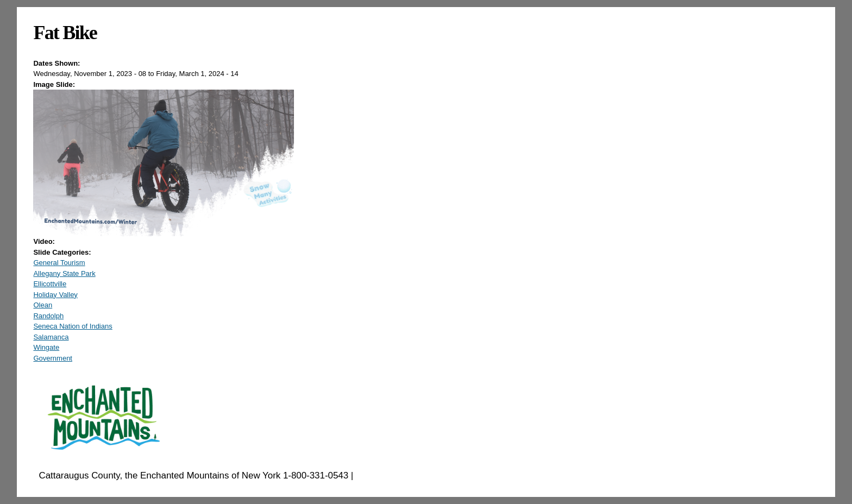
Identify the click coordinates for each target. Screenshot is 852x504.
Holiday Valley (55, 295)
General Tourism (59, 263)
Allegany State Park (64, 273)
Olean (43, 305)
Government (53, 358)
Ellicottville (50, 284)
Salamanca (51, 337)
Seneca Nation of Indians (73, 326)
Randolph (48, 316)
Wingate (46, 347)
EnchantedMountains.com (409, 475)
